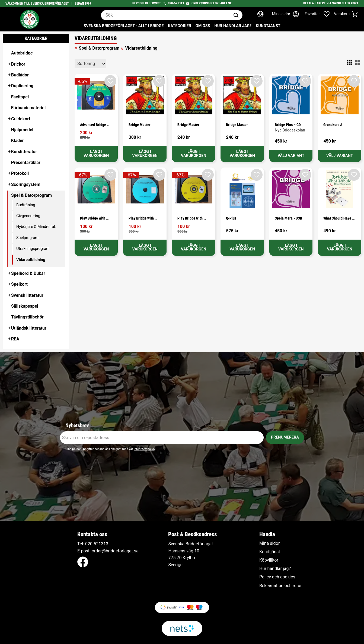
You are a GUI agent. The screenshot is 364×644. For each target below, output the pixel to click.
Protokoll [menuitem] (20, 173)
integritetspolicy (144, 449)
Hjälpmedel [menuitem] (22, 130)
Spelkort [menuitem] (19, 284)
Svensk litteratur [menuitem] (27, 295)
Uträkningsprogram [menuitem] (33, 249)
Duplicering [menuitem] (22, 86)
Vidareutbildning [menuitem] (31, 260)
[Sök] (236, 15)
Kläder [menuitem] (17, 141)
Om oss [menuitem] (203, 26)
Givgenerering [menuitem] (28, 216)
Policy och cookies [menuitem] (277, 577)
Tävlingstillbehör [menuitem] (27, 317)
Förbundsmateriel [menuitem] (28, 108)
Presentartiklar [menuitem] (26, 162)
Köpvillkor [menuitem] (269, 560)
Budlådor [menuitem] (20, 75)
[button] (320, 14)
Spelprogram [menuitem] (27, 238)
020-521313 (176, 3)
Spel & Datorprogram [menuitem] (31, 195)
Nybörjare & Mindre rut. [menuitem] (36, 227)
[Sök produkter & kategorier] (165, 15)
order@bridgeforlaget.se (212, 3)
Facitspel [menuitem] (20, 97)
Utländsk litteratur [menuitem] (29, 328)
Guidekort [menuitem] (21, 119)
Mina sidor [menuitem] (269, 543)
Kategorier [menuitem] (179, 26)
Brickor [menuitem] (18, 64)
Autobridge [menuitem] (22, 53)
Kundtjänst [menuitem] (268, 26)
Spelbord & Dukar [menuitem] (28, 273)
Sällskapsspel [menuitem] (25, 306)
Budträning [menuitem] (26, 205)
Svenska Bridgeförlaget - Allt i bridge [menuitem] (124, 26)
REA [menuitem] (15, 339)
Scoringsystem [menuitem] (26, 184)
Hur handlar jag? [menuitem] (233, 26)
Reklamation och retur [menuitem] (280, 586)
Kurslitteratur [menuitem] (24, 152)
